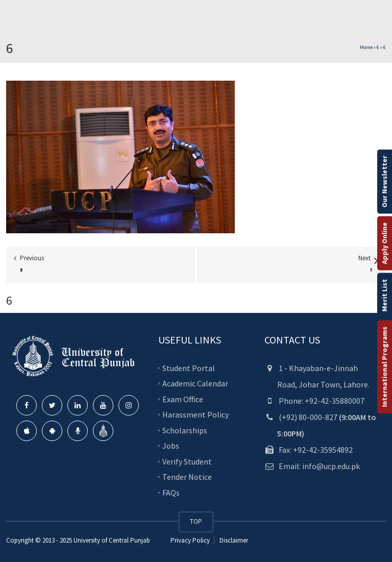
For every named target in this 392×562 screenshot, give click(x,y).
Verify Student (187, 461)
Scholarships (185, 430)
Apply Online (384, 243)
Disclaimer (233, 540)
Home (366, 47)
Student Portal (189, 368)
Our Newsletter (384, 181)
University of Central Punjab (112, 540)
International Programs (384, 366)
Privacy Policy (190, 540)
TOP (196, 521)
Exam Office (183, 399)
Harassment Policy (195, 414)
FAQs (171, 492)
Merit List (384, 295)
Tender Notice (187, 477)
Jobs (171, 446)
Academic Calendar (195, 383)
